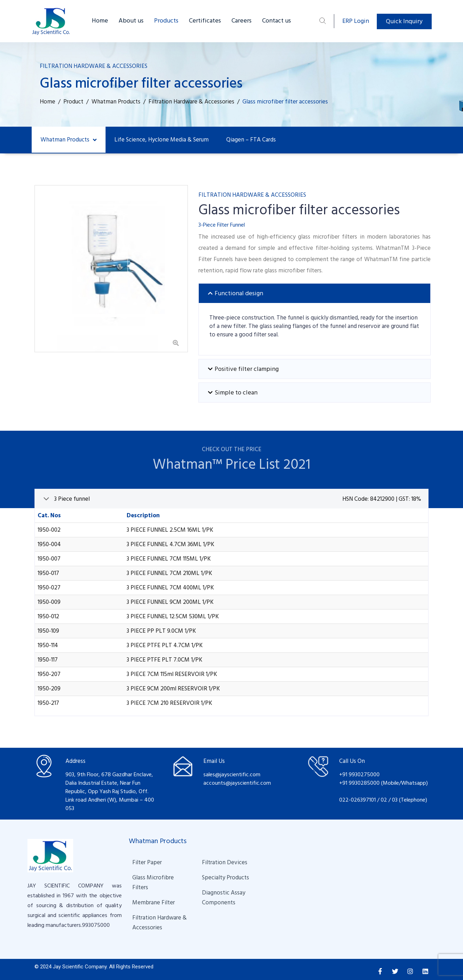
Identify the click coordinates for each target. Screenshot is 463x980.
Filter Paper (147, 862)
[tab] (315, 293)
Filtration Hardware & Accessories (160, 923)
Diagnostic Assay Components (224, 898)
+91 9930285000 (360, 783)
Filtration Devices (225, 862)
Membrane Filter (154, 903)
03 (395, 800)
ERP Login (356, 21)
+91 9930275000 (359, 774)
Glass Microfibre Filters (154, 883)
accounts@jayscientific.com (237, 783)
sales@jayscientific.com (232, 774)
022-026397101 (357, 800)
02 (384, 800)
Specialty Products (226, 878)
